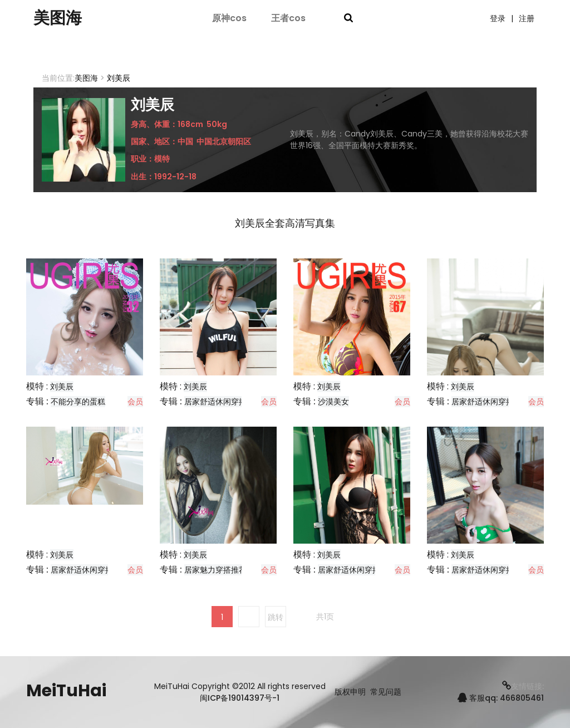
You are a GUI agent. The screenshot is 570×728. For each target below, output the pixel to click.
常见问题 (386, 692)
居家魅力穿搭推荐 (215, 570)
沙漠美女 (333, 402)
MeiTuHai (66, 691)
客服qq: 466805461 (501, 698)
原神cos (229, 18)
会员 (135, 402)
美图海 (58, 18)
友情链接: (523, 686)
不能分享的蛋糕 (78, 402)
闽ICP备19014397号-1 (240, 698)
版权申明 (350, 692)
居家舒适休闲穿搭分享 (223, 402)
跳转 (276, 617)
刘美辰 (62, 387)
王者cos (288, 18)
